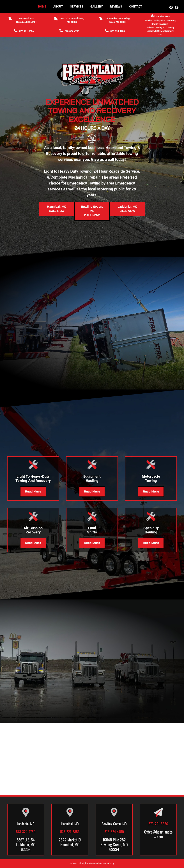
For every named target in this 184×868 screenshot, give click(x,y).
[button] (171, 8)
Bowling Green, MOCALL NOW (92, 211)
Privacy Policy (107, 863)
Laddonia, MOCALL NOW (127, 209)
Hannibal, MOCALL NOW (57, 209)
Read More (33, 492)
